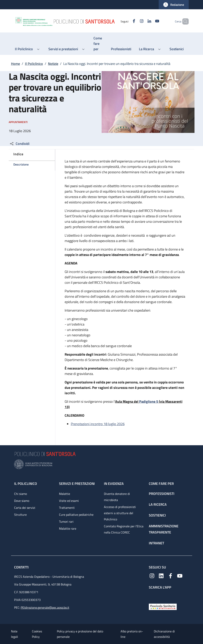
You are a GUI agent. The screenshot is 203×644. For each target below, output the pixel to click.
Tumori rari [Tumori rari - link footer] (66, 522)
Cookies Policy (37, 634)
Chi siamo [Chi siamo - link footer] (21, 494)
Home (15, 64)
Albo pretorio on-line (132, 634)
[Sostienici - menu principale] (177, 49)
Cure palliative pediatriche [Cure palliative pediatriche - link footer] (76, 515)
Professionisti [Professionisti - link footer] (162, 494)
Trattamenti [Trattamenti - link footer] (67, 508)
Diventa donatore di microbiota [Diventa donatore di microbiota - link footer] (117, 497)
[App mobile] (152, 596)
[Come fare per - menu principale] (98, 44)
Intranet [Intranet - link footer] (156, 543)
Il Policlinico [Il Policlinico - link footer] (26, 484)
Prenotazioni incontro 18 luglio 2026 (98, 424)
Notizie (53, 64)
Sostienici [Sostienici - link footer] (157, 515)
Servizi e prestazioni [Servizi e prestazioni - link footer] (77, 484)
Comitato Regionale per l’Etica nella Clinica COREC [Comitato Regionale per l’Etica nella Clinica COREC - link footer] (124, 529)
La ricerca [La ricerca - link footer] (158, 504)
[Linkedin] (143, 21)
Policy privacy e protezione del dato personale (80, 634)
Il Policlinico (34, 64)
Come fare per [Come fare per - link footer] (161, 484)
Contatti (22, 567)
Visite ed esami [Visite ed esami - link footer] (69, 501)
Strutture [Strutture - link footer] (20, 515)
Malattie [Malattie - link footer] (65, 494)
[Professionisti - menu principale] (121, 49)
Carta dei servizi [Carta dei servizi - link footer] (25, 508)
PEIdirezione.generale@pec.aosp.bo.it (45, 607)
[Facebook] (127, 21)
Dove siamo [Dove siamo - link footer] (22, 501)
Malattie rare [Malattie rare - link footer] (68, 528)
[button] (174, 5)
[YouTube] (151, 21)
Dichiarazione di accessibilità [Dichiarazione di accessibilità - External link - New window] (164, 634)
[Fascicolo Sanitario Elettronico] (163, 606)
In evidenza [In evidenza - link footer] (114, 484)
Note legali (15, 634)
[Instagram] (135, 21)
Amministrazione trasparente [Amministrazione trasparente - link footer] (164, 529)
